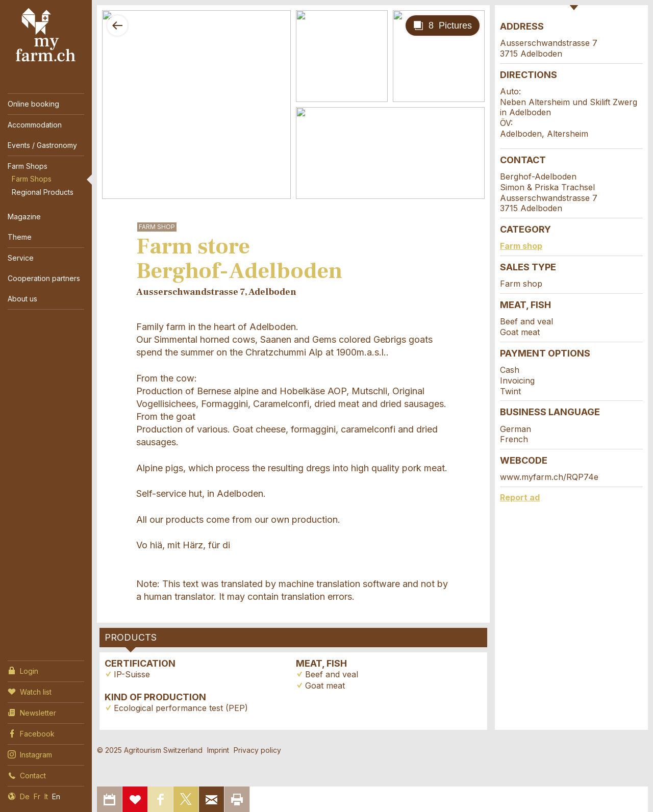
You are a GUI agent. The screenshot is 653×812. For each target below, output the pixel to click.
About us (22, 299)
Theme (20, 237)
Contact (27, 775)
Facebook (31, 733)
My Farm (46, 35)
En (56, 796)
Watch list (30, 691)
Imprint (218, 750)
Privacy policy (257, 750)
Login (23, 670)
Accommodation (35, 125)
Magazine (24, 217)
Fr (37, 796)
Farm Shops (28, 166)
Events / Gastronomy (42, 145)
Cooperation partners (44, 278)
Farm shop (521, 246)
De (25, 796)
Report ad (520, 497)
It (46, 796)
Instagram (30, 754)
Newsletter (32, 712)
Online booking (33, 104)
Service (21, 258)
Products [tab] (131, 637)
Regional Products (43, 192)
